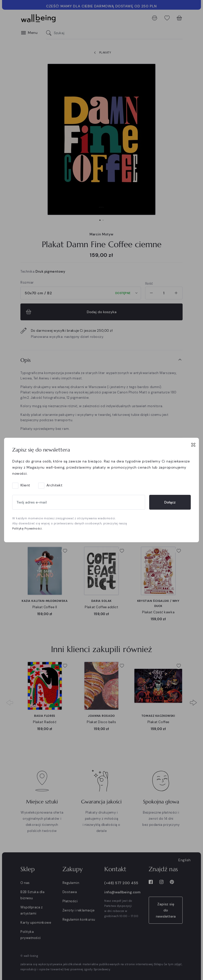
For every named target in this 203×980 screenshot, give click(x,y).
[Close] (193, 445)
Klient (25, 485)
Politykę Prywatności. (27, 528)
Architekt (54, 485)
